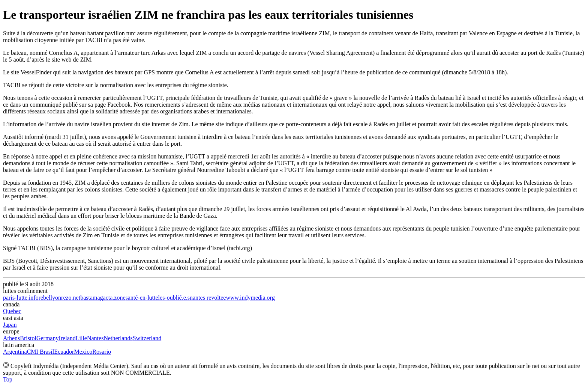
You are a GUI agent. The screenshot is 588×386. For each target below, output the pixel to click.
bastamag (91, 298)
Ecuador (64, 352)
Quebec (12, 311)
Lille (81, 338)
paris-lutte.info (21, 298)
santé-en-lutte (142, 298)
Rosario (102, 352)
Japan (10, 325)
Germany (48, 338)
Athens (11, 338)
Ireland (67, 338)
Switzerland (147, 338)
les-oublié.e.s (174, 298)
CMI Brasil (40, 352)
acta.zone (114, 298)
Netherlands (118, 338)
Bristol (28, 338)
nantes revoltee (208, 298)
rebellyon (50, 298)
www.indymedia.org (250, 298)
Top (8, 379)
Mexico (83, 352)
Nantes (95, 338)
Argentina (15, 352)
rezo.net (71, 298)
